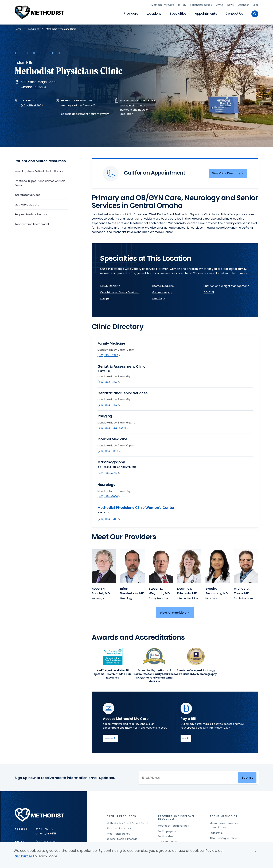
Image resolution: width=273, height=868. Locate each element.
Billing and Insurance (119, 829)
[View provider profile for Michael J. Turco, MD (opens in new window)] (242, 590)
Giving (220, 4)
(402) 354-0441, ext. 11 (113, 427)
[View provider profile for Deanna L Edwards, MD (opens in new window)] (187, 590)
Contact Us (234, 13)
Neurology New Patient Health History (39, 170)
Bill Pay (182, 4)
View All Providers (175, 612)
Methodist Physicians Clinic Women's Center (136, 507)
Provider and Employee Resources (176, 818)
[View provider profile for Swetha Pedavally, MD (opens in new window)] (217, 590)
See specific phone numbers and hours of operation (135, 109)
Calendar (243, 4)
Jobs (256, 4)
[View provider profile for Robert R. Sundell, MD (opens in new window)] (101, 590)
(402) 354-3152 (109, 381)
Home (18, 28)
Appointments (206, 13)
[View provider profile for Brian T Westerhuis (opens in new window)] (132, 565)
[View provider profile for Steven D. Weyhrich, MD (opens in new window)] (159, 590)
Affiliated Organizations (224, 839)
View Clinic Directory (226, 173)
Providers (131, 13)
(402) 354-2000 (109, 496)
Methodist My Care (163, 4)
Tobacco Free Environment (32, 223)
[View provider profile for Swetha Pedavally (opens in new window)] (218, 565)
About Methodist (224, 817)
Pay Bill (190, 738)
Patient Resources (201, 4)
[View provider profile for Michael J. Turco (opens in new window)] (246, 565)
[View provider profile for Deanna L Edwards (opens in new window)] (189, 565)
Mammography (162, 291)
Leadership (216, 834)
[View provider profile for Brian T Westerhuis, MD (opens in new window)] (132, 590)
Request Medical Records (31, 213)
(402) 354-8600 (109, 450)
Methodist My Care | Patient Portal (127, 824)
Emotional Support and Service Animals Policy (40, 182)
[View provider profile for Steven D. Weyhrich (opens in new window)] (161, 565)
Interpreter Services (27, 194)
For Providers (166, 837)
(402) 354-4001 (109, 473)
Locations (154, 13)
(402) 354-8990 (32, 105)
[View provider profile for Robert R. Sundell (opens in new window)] (104, 565)
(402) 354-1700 (109, 518)
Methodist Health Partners (174, 826)
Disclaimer (23, 856)
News (230, 4)
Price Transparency (118, 834)
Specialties (178, 13)
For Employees (167, 832)
